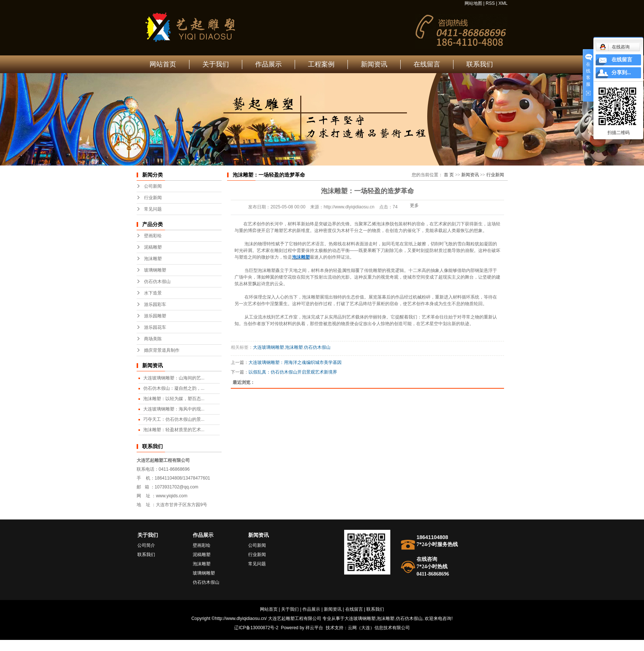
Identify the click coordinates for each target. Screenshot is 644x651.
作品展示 (268, 64)
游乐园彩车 (155, 304)
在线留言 (427, 64)
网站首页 (163, 64)
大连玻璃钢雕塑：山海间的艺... (174, 378)
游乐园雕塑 (155, 316)
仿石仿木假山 (157, 282)
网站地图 (473, 3)
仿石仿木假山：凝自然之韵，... (174, 388)
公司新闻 (153, 186)
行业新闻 (153, 198)
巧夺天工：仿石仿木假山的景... (174, 419)
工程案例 (321, 64)
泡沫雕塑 (153, 259)
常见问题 (153, 209)
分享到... (621, 73)
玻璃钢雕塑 (155, 270)
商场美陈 (153, 339)
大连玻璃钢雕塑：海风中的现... (174, 409)
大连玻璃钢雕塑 (268, 347)
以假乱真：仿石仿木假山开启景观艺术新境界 (293, 372)
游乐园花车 (155, 327)
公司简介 (146, 545)
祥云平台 (314, 628)
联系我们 (480, 64)
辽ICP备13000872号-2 (256, 628)
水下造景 (153, 293)
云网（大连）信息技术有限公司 (379, 628)
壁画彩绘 (153, 236)
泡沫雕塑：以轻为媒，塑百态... (174, 399)
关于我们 (216, 64)
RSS (490, 3)
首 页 (449, 175)
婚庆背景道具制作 (162, 350)
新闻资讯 (374, 64)
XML (503, 3)
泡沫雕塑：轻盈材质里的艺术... (174, 430)
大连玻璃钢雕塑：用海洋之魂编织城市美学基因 (295, 362)
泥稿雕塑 (153, 247)
